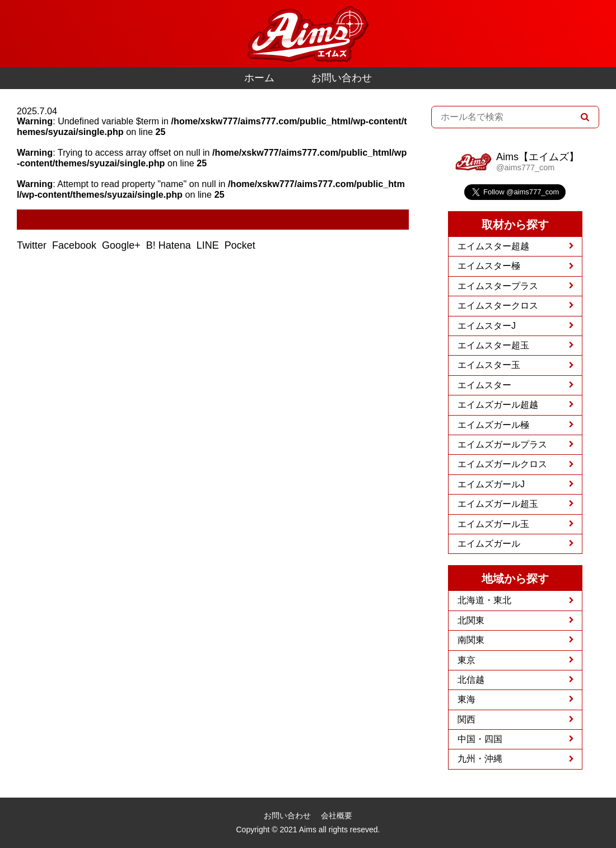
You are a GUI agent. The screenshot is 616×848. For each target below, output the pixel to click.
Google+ (123, 245)
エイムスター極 (489, 266)
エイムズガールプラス (502, 444)
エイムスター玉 (489, 365)
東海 (466, 699)
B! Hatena (170, 245)
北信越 (471, 680)
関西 (466, 719)
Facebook (76, 245)
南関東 (471, 640)
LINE (209, 245)
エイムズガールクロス (502, 464)
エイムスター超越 (493, 246)
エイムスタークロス (498, 306)
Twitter (33, 245)
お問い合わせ (342, 78)
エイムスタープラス (498, 286)
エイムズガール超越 (498, 405)
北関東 (471, 620)
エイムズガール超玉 (498, 504)
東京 (466, 660)
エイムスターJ (487, 326)
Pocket (241, 245)
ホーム (259, 78)
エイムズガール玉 (493, 524)
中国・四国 (480, 739)
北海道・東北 (484, 600)
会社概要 (337, 816)
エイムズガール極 (493, 425)
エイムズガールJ (491, 484)
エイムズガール (489, 544)
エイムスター (484, 385)
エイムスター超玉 (493, 345)
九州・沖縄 (480, 759)
